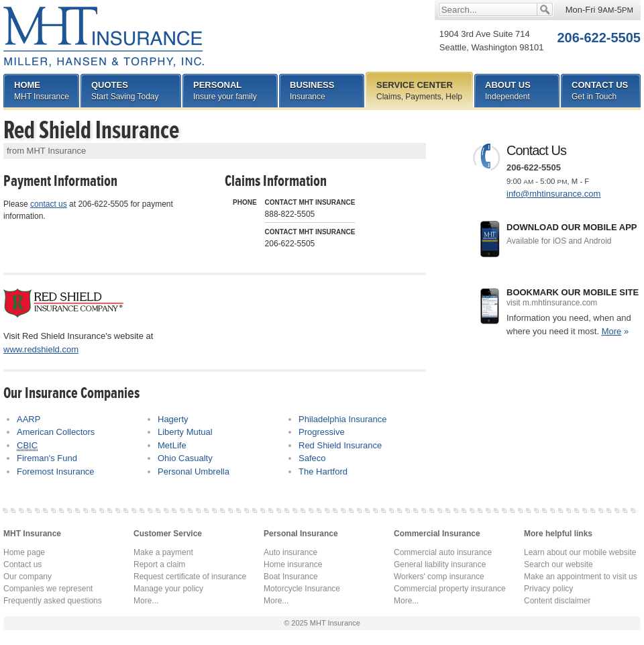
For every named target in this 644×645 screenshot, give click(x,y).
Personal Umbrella (194, 472)
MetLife (172, 445)
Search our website (558, 564)
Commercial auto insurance (443, 552)
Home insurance (293, 564)
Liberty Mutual (185, 432)
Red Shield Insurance (340, 445)
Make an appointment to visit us (581, 577)
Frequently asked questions (53, 601)
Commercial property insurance (450, 589)
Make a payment (163, 552)
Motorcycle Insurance (302, 589)
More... (146, 601)
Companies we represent (48, 589)
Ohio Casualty (185, 458)
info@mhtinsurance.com (553, 194)
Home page (24, 552)
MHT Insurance (104, 37)
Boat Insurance (291, 577)
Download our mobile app (574, 235)
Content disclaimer (557, 601)
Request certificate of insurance (190, 577)
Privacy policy (548, 589)
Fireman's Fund (47, 458)
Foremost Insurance (56, 472)
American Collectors (56, 432)
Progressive (322, 432)
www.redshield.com (41, 349)
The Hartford (323, 472)
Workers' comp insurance (439, 577)
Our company (28, 577)
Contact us (22, 564)
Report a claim (159, 564)
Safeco (312, 458)
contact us (49, 204)
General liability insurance (440, 564)
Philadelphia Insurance (343, 419)
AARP (29, 419)
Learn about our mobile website (580, 552)
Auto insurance (290, 552)
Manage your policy (168, 589)
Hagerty (173, 419)
